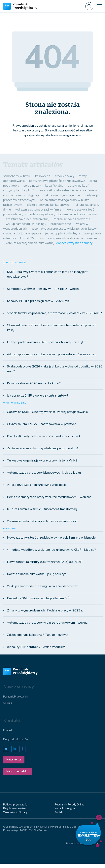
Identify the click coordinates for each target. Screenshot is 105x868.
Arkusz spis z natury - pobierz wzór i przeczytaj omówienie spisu (52, 354)
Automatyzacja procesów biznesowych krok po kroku (44, 473)
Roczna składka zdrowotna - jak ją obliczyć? (37, 574)
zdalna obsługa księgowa (23, 233)
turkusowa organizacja (58, 195)
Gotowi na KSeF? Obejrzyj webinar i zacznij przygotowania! (48, 412)
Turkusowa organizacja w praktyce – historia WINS (42, 460)
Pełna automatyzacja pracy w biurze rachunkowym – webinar (49, 497)
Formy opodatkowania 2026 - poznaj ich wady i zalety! (45, 342)
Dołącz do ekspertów (16, 740)
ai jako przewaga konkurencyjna (48, 205)
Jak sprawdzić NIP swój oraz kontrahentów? (38, 396)
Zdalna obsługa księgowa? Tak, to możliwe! (37, 635)
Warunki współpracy (15, 812)
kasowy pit (43, 176)
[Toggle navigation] (99, 6)
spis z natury (32, 186)
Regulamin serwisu (14, 808)
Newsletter (14, 760)
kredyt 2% (28, 238)
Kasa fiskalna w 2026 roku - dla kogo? (34, 383)
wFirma (8, 703)
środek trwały (65, 176)
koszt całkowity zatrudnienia (58, 190)
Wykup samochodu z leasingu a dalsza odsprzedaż (42, 586)
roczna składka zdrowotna (72, 219)
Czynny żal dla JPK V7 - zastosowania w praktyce (42, 424)
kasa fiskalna (54, 186)
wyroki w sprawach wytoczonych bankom (68, 238)
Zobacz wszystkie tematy (74, 243)
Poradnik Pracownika (15, 697)
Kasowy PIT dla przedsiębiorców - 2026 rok (38, 301)
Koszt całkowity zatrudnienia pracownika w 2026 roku (45, 436)
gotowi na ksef (78, 186)
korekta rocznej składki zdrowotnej (30, 243)
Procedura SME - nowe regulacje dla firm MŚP (39, 598)
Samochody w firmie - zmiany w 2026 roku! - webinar (44, 289)
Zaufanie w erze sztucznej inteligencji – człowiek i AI (43, 448)
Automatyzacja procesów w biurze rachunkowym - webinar (48, 623)
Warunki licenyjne (65, 808)
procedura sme (61, 224)
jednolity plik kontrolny (61, 233)
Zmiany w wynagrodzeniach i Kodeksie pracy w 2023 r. (45, 610)
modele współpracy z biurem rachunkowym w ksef (63, 214)
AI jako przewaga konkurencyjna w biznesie (37, 485)
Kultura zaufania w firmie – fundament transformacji (42, 509)
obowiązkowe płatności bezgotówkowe (57, 181)
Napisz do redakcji (18, 771)
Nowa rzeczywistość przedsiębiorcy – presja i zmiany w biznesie (51, 538)
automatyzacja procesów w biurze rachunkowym (65, 229)
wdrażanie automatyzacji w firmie (38, 210)
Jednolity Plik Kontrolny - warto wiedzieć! (36, 647)
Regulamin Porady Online (69, 805)
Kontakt (8, 730)
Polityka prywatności (15, 805)
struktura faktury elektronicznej (28, 219)
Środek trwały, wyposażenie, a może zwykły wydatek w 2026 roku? (54, 313)
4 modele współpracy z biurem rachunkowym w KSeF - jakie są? (51, 550)
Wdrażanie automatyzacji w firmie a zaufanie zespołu (44, 521)
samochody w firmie (17, 176)
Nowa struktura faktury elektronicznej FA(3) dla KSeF (44, 562)
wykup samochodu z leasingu (26, 224)
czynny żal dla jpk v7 (20, 190)
